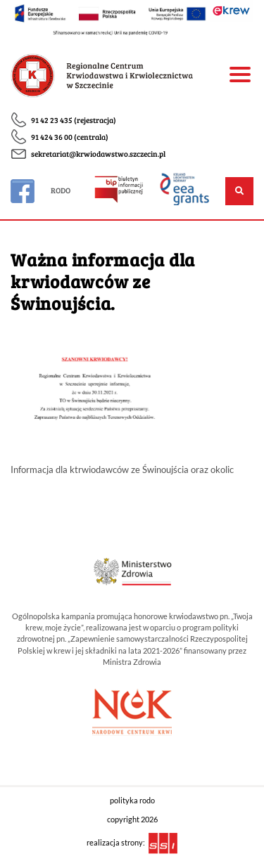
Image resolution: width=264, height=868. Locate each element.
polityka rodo (132, 801)
